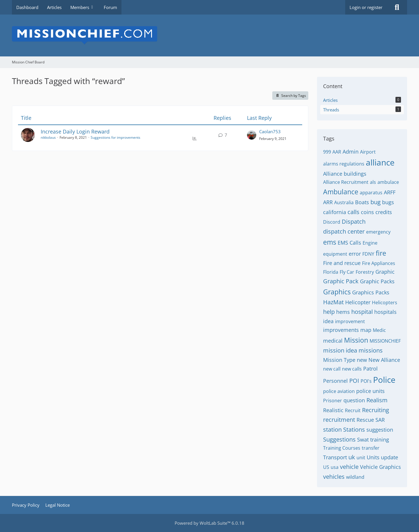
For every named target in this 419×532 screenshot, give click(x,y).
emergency (378, 232)
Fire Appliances (379, 263)
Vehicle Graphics (380, 467)
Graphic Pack (341, 281)
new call (332, 369)
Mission (356, 340)
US (326, 467)
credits (384, 212)
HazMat (333, 302)
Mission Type (339, 360)
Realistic (333, 410)
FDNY (368, 254)
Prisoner (333, 401)
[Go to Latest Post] (252, 135)
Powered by (209, 523)
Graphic (385, 272)
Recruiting (376, 410)
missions (371, 350)
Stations (354, 429)
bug (376, 202)
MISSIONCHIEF (385, 341)
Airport (368, 152)
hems (343, 312)
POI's (366, 381)
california (335, 212)
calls (353, 212)
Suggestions (339, 439)
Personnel (335, 381)
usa (335, 467)
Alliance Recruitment (346, 182)
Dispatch (354, 221)
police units (370, 391)
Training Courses (342, 448)
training (380, 440)
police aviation (339, 391)
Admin (351, 152)
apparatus (371, 193)
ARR (328, 202)
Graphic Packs (377, 281)
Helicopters (385, 303)
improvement (350, 321)
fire (381, 253)
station (332, 429)
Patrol (370, 369)
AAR (337, 152)
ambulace (388, 182)
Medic (379, 330)
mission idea (340, 350)
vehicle (349, 467)
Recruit (353, 410)
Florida (331, 272)
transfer (371, 448)
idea (328, 321)
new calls (352, 369)
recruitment (339, 420)
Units (373, 457)
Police (384, 380)
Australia (344, 202)
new (362, 360)
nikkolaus (48, 137)
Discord (332, 222)
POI (354, 381)
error (355, 254)
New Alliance (384, 360)
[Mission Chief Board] (209, 35)
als (373, 182)
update (390, 457)
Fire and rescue (342, 263)
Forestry (365, 272)
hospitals (385, 312)
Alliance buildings (345, 174)
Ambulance (341, 192)
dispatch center (344, 231)
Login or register (366, 7)
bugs (388, 202)
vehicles (334, 477)
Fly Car (347, 272)
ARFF (390, 192)
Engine (370, 243)
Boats (362, 202)
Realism (377, 400)
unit (361, 458)
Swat (363, 440)
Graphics (337, 292)
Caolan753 (270, 131)
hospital (362, 312)
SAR (380, 420)
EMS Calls (349, 243)
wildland (355, 477)
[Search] (397, 7)
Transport (335, 457)
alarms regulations (344, 164)
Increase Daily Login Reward (75, 131)
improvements (341, 330)
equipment (335, 254)
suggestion (380, 430)
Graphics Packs (371, 292)
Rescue (365, 420)
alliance (380, 162)
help (329, 312)
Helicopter (358, 302)
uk (352, 457)
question (354, 400)
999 (327, 152)
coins (367, 212)
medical (333, 341)
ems (330, 242)
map (366, 330)
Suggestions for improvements (116, 137)
